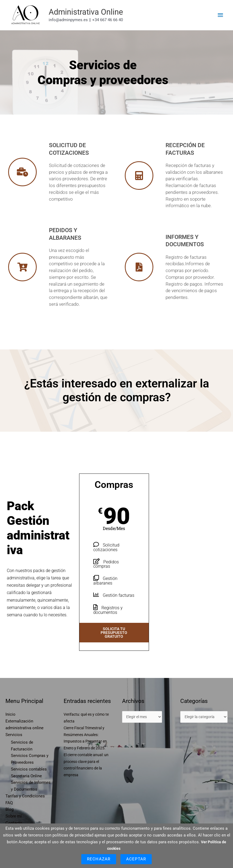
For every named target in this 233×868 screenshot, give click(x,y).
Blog (10, 820)
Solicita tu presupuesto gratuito (114, 643)
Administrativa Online (106, 17)
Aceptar (136, 859)
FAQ (9, 813)
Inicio (10, 725)
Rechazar (99, 859)
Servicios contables (29, 780)
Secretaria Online (26, 787)
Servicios (14, 745)
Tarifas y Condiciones (25, 807)
